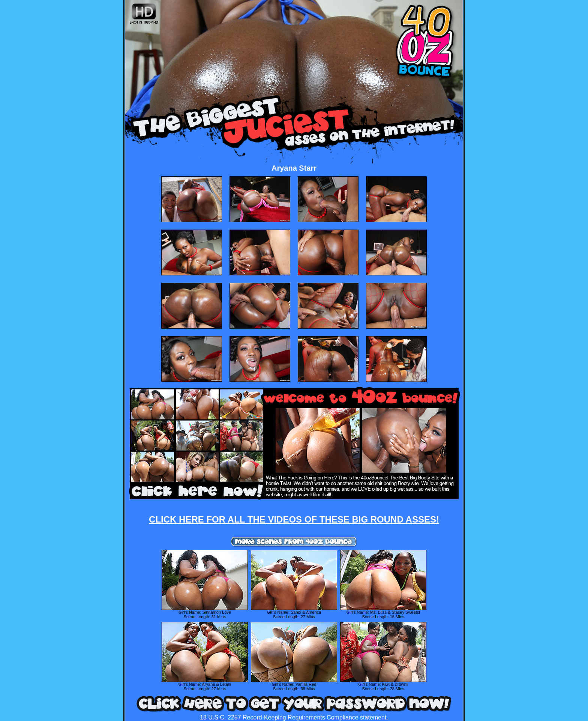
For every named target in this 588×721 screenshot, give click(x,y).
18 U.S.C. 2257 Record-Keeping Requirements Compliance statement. (294, 717)
